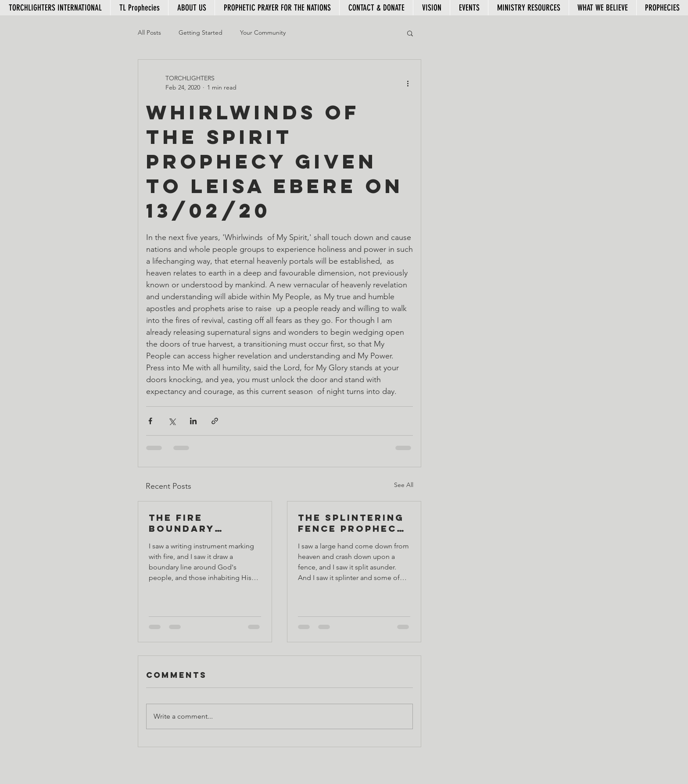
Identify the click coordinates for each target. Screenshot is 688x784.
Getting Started (201, 32)
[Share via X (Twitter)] (172, 421)
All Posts (149, 32)
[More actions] (408, 83)
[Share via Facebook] (150, 421)
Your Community (263, 32)
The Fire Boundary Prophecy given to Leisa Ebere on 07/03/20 (201, 523)
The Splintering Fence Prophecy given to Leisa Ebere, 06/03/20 (351, 523)
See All (404, 485)
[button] (410, 33)
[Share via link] (215, 421)
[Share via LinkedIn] (193, 421)
